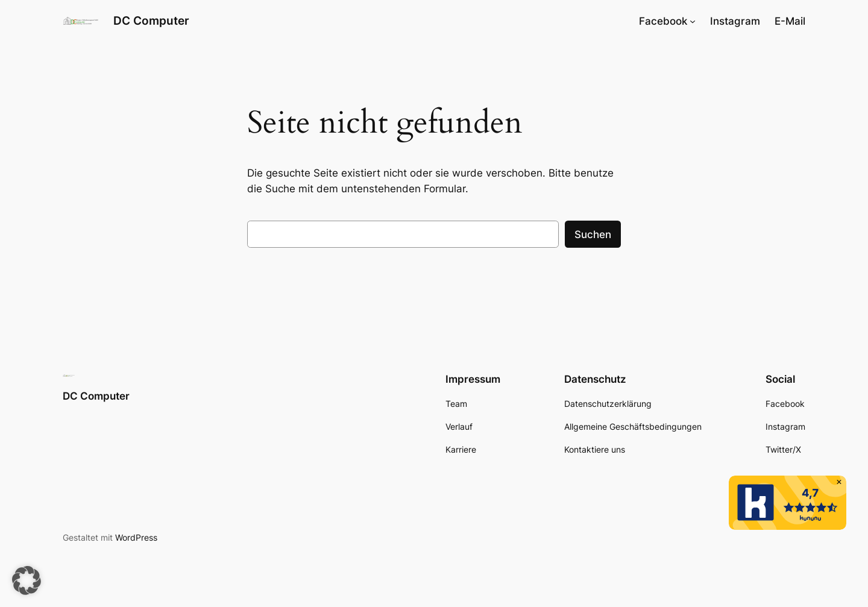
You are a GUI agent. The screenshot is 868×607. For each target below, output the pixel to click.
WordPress (136, 537)
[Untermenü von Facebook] (693, 21)
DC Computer (151, 20)
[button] (27, 580)
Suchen (593, 234)
